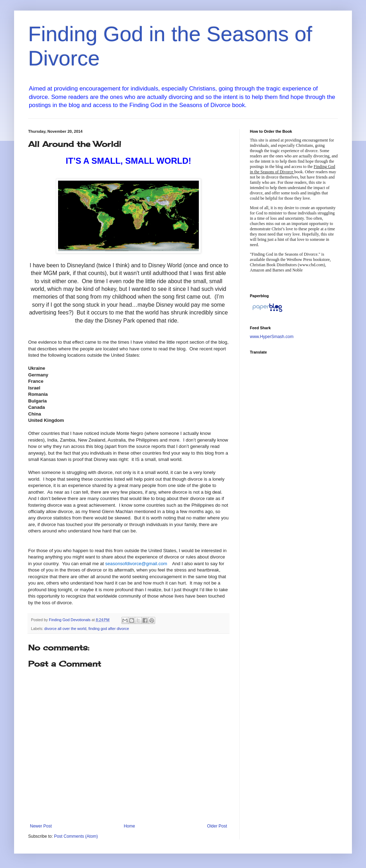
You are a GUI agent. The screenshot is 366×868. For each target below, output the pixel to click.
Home (130, 826)
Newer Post (41, 826)
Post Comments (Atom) (76, 836)
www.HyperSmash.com (272, 337)
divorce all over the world (65, 629)
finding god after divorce (109, 629)
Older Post (217, 826)
